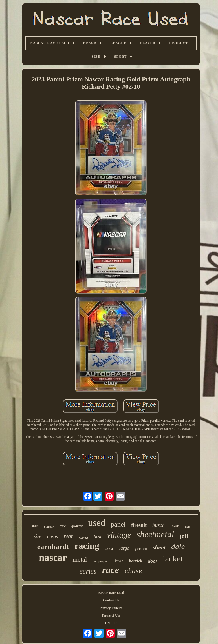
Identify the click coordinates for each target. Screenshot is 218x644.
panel (118, 524)
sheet (159, 547)
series (88, 571)
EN (108, 623)
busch (158, 525)
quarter (77, 526)
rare (63, 526)
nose (175, 525)
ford (98, 537)
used (97, 523)
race (111, 570)
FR (114, 623)
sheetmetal (156, 534)
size (38, 536)
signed (83, 538)
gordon (141, 549)
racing (87, 546)
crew (109, 548)
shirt (35, 526)
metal (80, 560)
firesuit (139, 525)
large (124, 548)
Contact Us (111, 600)
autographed (101, 561)
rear (69, 536)
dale (178, 546)
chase (133, 571)
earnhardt (53, 547)
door (152, 561)
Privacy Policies (111, 608)
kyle (188, 527)
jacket (173, 558)
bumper (49, 527)
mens (53, 536)
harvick (136, 561)
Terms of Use (111, 616)
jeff (184, 536)
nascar (53, 558)
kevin (119, 561)
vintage (119, 535)
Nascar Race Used (111, 593)
